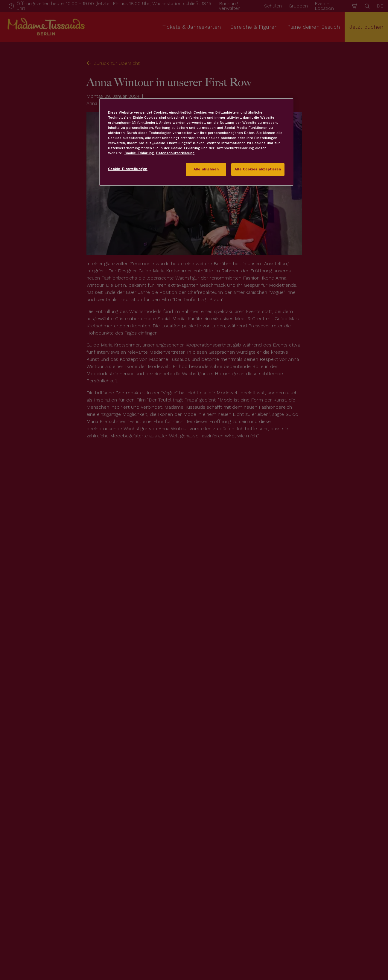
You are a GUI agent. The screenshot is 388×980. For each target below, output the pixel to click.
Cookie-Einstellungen (128, 169)
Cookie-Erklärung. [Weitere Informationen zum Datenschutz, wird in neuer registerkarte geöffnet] (140, 153)
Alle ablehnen (206, 169)
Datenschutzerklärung (175, 153)
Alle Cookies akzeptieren (258, 169)
